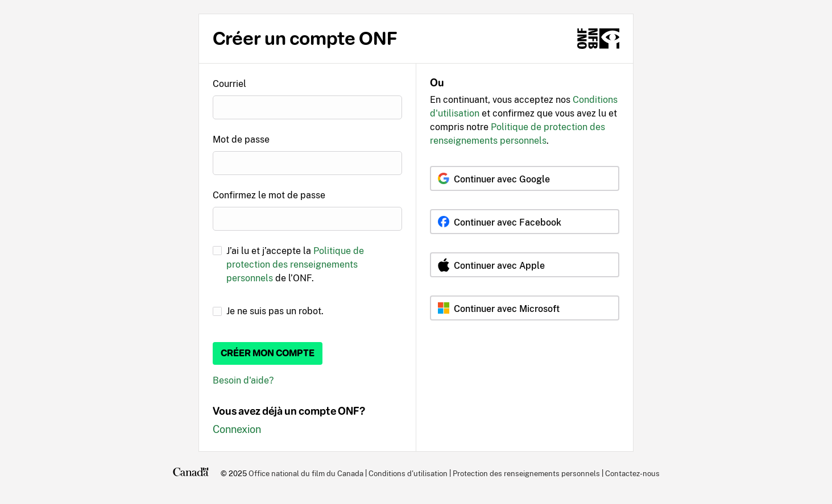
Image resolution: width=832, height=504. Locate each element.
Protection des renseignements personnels (526, 473)
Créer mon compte (268, 353)
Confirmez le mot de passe (269, 195)
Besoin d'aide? (243, 380)
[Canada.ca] (191, 473)
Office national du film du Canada (306, 473)
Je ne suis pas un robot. (275, 311)
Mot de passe (241, 139)
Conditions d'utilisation (408, 473)
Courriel (229, 84)
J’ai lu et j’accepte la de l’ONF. (295, 265)
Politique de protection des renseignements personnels (295, 265)
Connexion (237, 429)
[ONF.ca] (598, 39)
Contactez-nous (632, 473)
